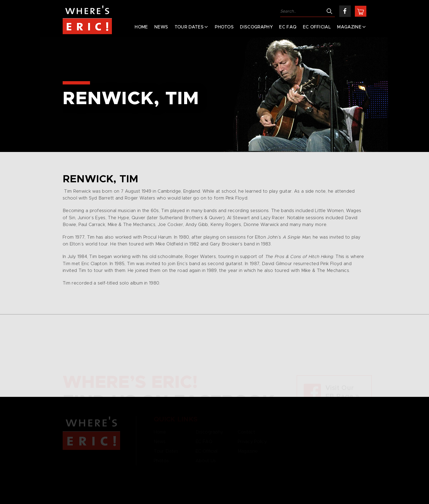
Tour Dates (189, 27)
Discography (256, 27)
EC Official (317, 27)
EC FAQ (288, 27)
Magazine (349, 27)
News (161, 27)
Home (141, 27)
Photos (224, 27)
